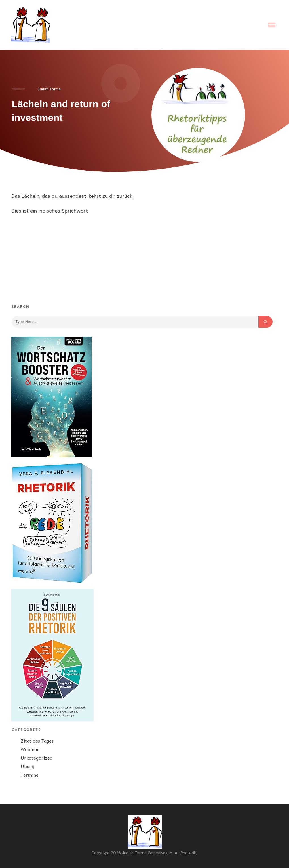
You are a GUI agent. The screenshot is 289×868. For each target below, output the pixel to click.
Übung (28, 767)
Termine (30, 775)
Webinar (30, 750)
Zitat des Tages (37, 741)
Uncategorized (37, 758)
